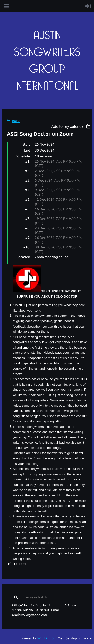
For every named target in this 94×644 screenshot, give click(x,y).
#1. (28, 161)
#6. (28, 209)
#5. (28, 199)
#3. (28, 180)
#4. (28, 190)
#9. (28, 237)
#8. (28, 228)
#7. (28, 218)
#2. (28, 171)
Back (16, 121)
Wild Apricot (47, 638)
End (27, 150)
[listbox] (71, 126)
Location (23, 257)
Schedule (23, 156)
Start (26, 144)
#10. (27, 247)
